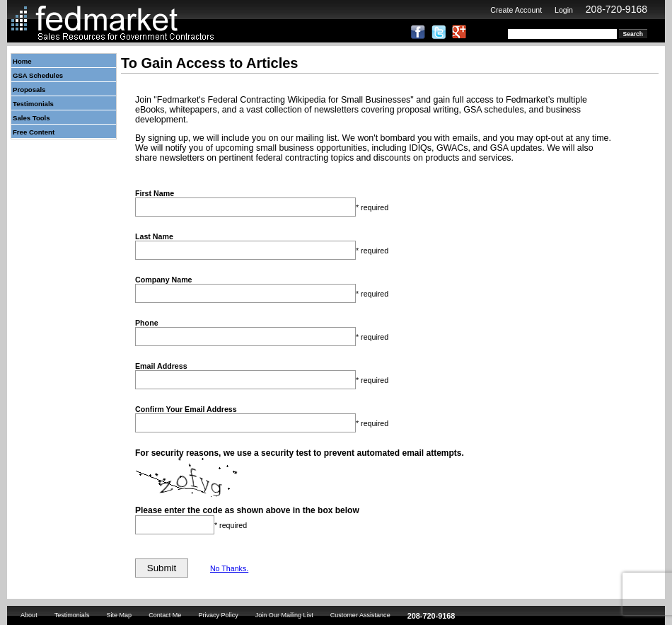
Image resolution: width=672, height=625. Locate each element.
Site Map (119, 615)
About (29, 615)
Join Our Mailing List (284, 615)
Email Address (161, 366)
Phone (147, 323)
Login (564, 10)
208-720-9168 (616, 9)
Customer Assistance (360, 615)
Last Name (154, 236)
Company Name (164, 280)
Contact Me (165, 615)
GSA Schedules (38, 75)
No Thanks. (229, 568)
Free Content (34, 132)
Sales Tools (31, 118)
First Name (155, 193)
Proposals (29, 90)
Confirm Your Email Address (186, 409)
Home (22, 61)
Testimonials (33, 104)
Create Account (516, 10)
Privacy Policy (218, 615)
